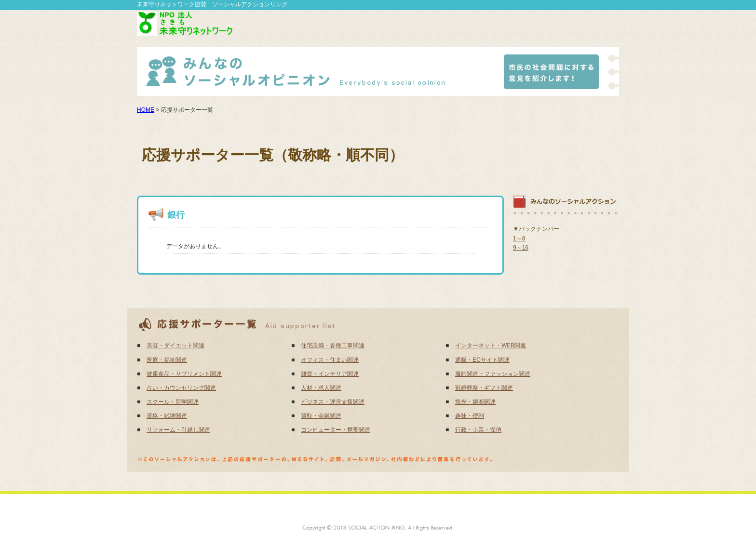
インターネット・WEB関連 (491, 345)
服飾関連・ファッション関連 (493, 374)
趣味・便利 (470, 416)
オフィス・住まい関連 (330, 360)
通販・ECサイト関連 (482, 360)
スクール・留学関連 (173, 402)
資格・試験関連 (167, 416)
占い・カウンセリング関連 (181, 388)
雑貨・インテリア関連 (330, 374)
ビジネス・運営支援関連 (333, 402)
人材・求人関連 (321, 388)
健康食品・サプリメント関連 (184, 374)
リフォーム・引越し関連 (178, 430)
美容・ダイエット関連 (175, 345)
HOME (146, 110)
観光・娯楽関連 (475, 402)
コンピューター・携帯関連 (336, 430)
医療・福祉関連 (167, 360)
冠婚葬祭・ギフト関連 (484, 388)
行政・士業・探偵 (478, 430)
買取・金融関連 (321, 416)
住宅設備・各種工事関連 (333, 345)
